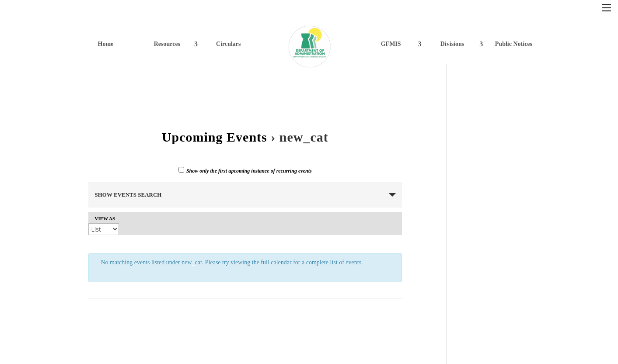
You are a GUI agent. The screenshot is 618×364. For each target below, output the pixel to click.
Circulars (229, 44)
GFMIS (391, 44)
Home (106, 44)
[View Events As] (104, 229)
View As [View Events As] (105, 219)
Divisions (452, 44)
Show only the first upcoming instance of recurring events (245, 170)
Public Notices (514, 44)
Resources (167, 44)
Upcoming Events (215, 137)
